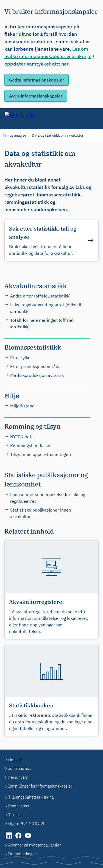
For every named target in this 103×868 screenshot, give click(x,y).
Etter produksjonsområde (35, 366)
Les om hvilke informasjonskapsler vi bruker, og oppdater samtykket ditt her (49, 56)
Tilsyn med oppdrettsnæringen (41, 454)
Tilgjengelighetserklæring (31, 797)
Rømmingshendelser (30, 445)
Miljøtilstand (22, 406)
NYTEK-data (22, 437)
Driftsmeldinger (22, 854)
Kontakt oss (19, 806)
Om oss (15, 759)
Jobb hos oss (20, 768)
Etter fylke (20, 358)
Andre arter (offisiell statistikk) (40, 296)
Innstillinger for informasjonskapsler (40, 786)
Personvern (18, 777)
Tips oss (15, 815)
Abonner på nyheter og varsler (34, 845)
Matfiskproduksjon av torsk (37, 375)
